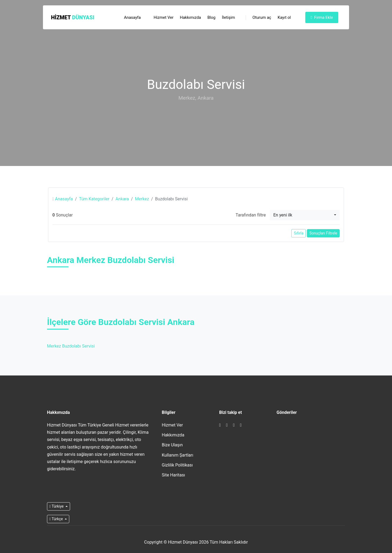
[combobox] (305, 215)
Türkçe (57, 519)
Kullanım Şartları (178, 455)
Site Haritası (174, 475)
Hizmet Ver (164, 17)
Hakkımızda (190, 17)
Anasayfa (133, 17)
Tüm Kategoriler (94, 199)
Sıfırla (299, 233)
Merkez (142, 199)
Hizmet (73, 17)
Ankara (122, 199)
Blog (212, 17)
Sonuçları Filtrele (323, 233)
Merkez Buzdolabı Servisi (71, 346)
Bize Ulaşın (172, 445)
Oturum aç (258, 17)
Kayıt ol (284, 17)
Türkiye (57, 506)
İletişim (228, 17)
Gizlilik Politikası (177, 465)
